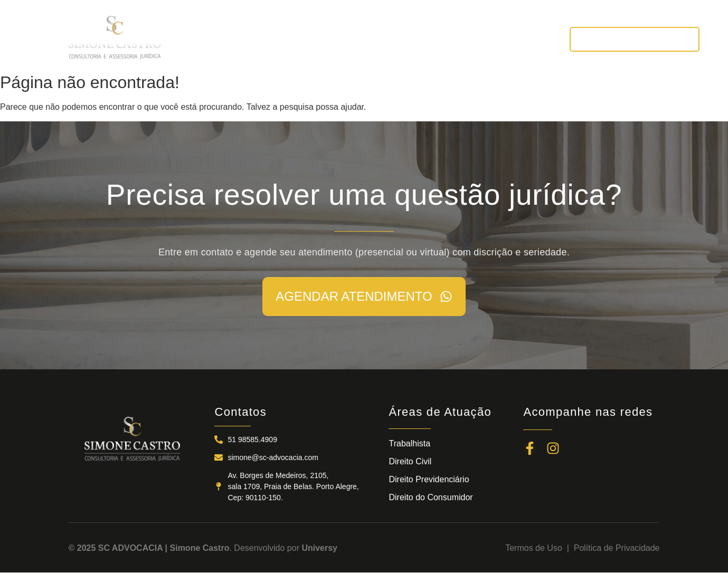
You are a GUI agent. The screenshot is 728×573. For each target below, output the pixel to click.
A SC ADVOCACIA (267, 39)
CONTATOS (522, 39)
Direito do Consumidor (431, 497)
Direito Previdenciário (429, 479)
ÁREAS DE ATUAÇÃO (370, 39)
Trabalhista (409, 443)
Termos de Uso (536, 548)
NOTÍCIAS (456, 39)
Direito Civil (410, 461)
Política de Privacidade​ (617, 548)
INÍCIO (196, 39)
